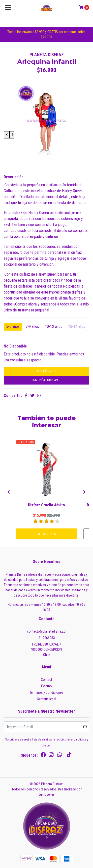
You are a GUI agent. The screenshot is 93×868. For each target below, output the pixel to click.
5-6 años (13, 326)
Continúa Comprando (47, 380)
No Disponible (15, 346)
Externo (46, 686)
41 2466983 (47, 638)
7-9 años (32, 326)
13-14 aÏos (77, 326)
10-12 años (54, 326)
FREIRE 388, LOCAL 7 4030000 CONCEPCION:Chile (46, 650)
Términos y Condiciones (46, 693)
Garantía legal (46, 699)
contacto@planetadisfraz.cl (47, 631)
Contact (46, 680)
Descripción (14, 177)
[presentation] (9, 492)
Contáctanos (47, 371)
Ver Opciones (46, 534)
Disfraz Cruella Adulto (46, 505)
